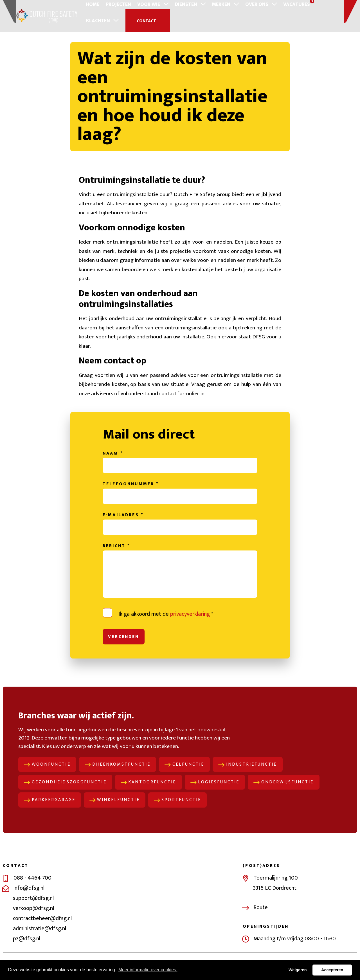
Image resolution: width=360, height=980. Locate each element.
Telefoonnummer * (131, 490)
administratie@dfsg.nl (40, 936)
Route (261, 915)
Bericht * (116, 552)
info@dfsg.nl (29, 896)
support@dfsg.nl (33, 906)
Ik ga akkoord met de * (166, 620)
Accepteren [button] (332, 970)
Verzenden (124, 643)
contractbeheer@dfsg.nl (42, 926)
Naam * (113, 459)
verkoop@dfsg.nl (33, 916)
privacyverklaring (190, 620)
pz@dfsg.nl (27, 947)
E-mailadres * (123, 521)
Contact (106, 21)
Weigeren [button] (298, 970)
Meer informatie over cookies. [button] (148, 970)
